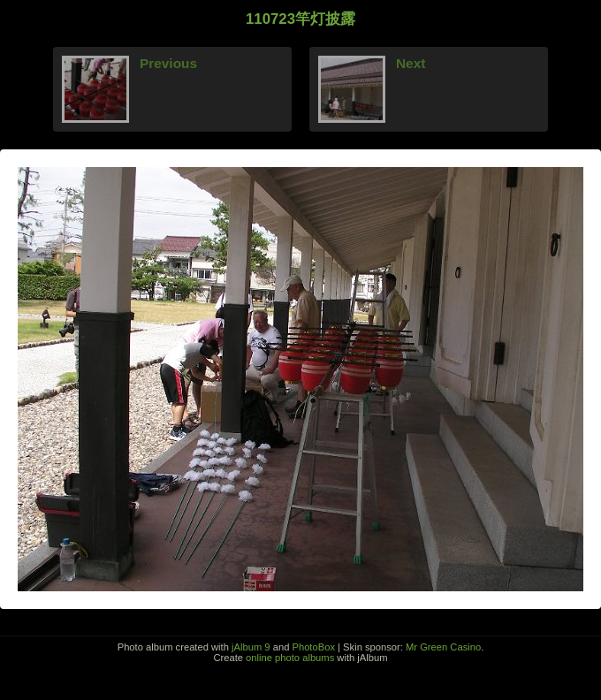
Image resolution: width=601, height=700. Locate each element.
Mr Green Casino (443, 647)
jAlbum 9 (251, 647)
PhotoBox (313, 647)
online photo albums (290, 658)
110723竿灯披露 (300, 19)
